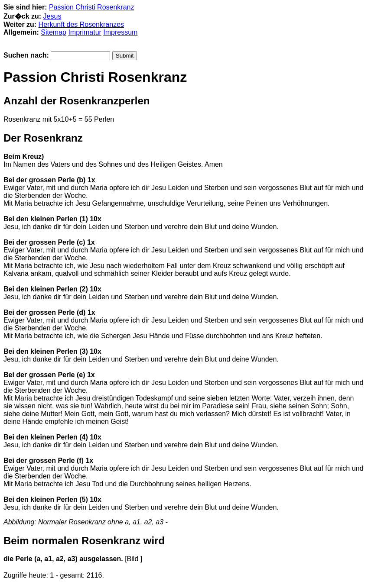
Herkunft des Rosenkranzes (81, 24)
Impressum (120, 32)
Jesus (52, 16)
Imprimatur (85, 32)
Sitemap (54, 32)
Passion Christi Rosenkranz (92, 7)
